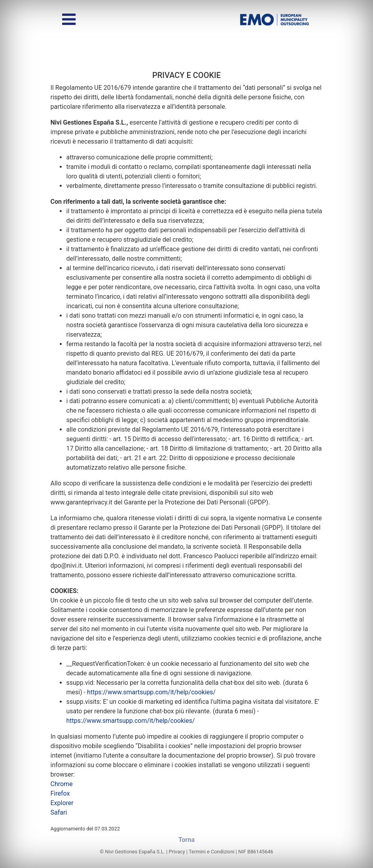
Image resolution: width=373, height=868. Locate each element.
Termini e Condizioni (212, 852)
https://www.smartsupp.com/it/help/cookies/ (151, 692)
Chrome (62, 784)
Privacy (177, 852)
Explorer (62, 803)
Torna (186, 840)
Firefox (60, 793)
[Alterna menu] (69, 19)
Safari (59, 812)
